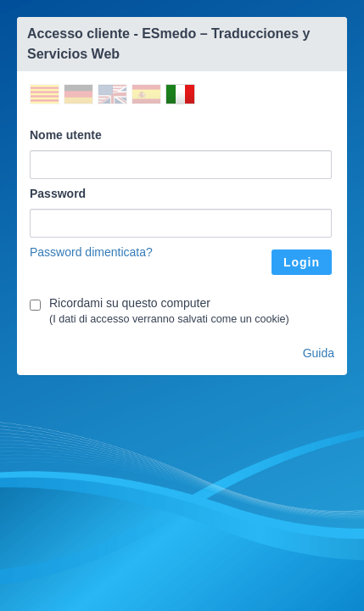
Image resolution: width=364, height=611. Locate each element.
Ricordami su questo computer (130, 303)
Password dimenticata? (91, 252)
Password (58, 193)
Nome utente (66, 135)
